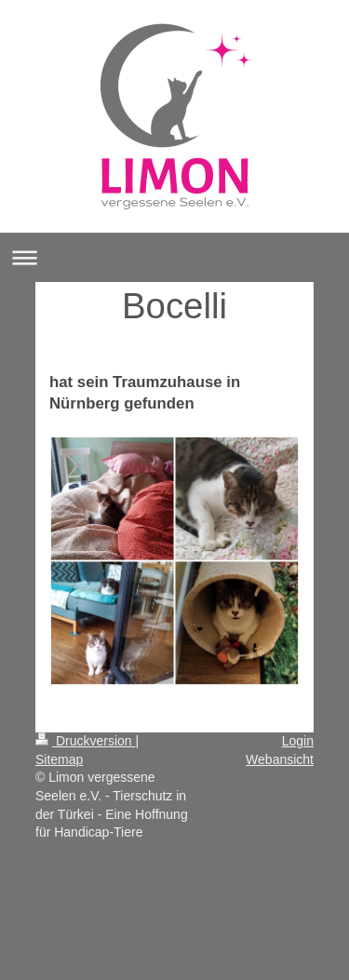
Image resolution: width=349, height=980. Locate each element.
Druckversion (85, 741)
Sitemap (59, 759)
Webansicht (280, 759)
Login (298, 741)
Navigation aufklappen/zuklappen (174, 257)
